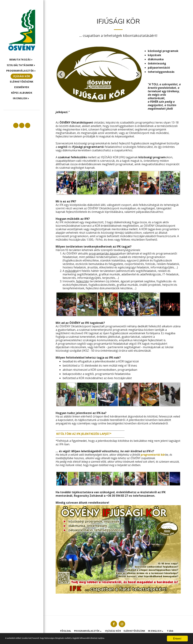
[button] (22, 60)
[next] (137, 75)
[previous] (61, 75)
